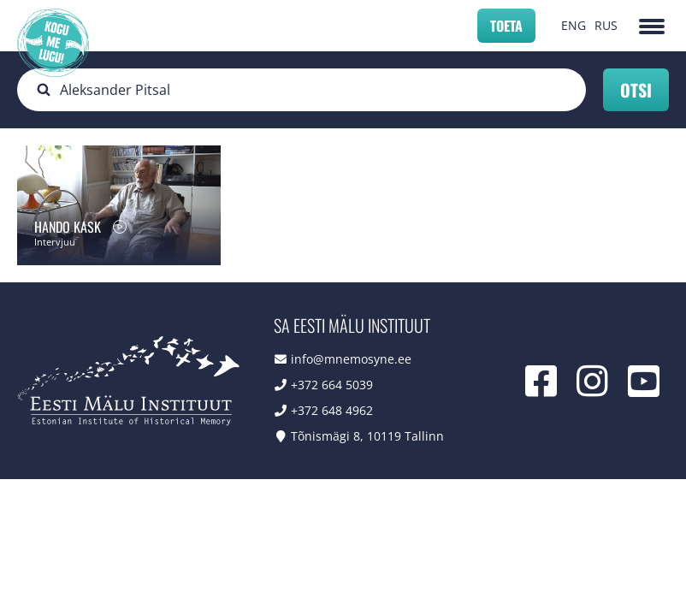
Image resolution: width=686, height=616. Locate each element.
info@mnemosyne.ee (351, 359)
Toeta (506, 26)
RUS (606, 25)
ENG (574, 25)
